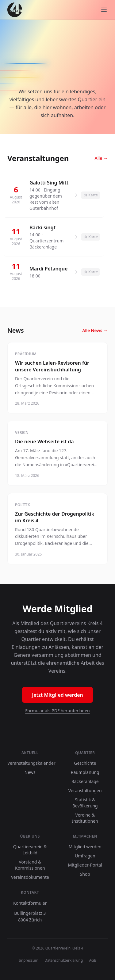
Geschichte (85, 763)
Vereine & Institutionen (85, 818)
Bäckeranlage (85, 781)
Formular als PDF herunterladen (57, 711)
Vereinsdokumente (30, 877)
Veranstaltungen (85, 790)
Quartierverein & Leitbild (30, 850)
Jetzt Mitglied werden (57, 695)
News (30, 772)
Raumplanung (85, 772)
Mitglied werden (85, 847)
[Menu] (104, 10)
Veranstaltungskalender (31, 763)
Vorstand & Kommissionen (30, 865)
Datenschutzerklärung (64, 960)
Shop (85, 874)
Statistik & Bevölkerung (85, 803)
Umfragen (85, 856)
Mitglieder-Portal (85, 865)
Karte (91, 195)
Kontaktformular (30, 903)
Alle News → (95, 330)
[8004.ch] (15, 10)
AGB (93, 960)
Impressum (29, 960)
